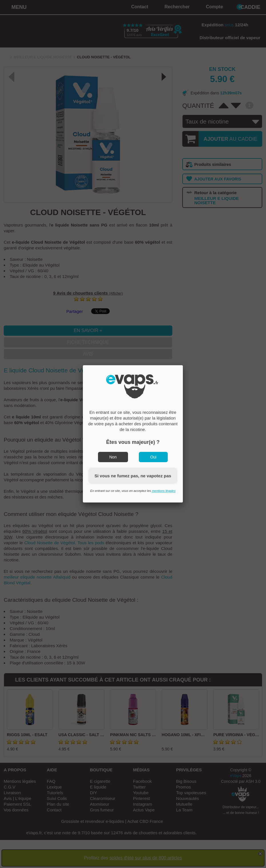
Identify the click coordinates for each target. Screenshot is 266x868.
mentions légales (164, 491)
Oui (153, 457)
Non (113, 457)
